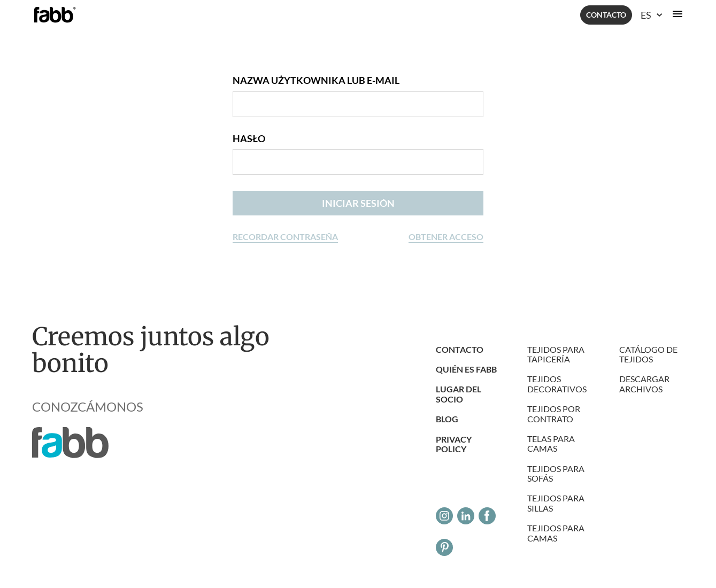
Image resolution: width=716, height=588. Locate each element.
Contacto (606, 15)
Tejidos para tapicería (556, 354)
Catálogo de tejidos (648, 354)
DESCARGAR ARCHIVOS (644, 384)
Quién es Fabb (466, 369)
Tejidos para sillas (556, 503)
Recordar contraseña (285, 237)
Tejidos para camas (556, 533)
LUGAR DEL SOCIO (459, 394)
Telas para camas (551, 443)
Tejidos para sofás (556, 473)
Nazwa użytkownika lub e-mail (316, 80)
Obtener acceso (446, 237)
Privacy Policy (454, 444)
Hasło (249, 139)
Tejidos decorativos (557, 384)
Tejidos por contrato (554, 413)
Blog (447, 419)
